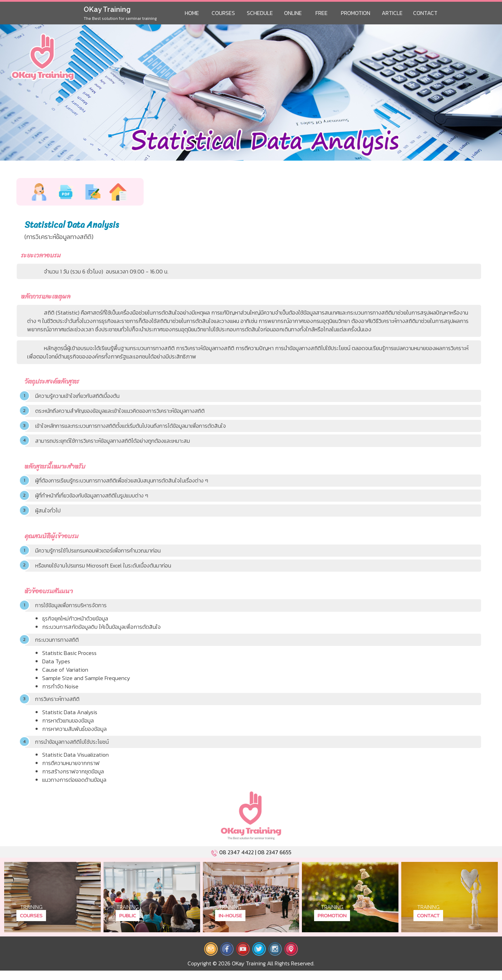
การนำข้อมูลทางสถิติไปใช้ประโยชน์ (73, 751)
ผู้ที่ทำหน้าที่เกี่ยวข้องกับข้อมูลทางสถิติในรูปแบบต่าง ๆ (94, 500)
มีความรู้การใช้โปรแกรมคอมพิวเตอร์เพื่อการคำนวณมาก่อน (100, 556)
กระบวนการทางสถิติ (58, 647)
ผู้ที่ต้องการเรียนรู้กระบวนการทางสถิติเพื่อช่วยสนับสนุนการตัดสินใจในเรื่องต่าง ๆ (124, 484)
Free (322, 13)
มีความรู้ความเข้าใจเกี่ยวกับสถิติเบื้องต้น (79, 396)
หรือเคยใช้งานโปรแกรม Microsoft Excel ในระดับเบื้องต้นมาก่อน (105, 571)
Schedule (260, 13)
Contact (425, 13)
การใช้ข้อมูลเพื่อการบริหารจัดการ (72, 612)
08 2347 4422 (237, 862)
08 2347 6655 (275, 862)
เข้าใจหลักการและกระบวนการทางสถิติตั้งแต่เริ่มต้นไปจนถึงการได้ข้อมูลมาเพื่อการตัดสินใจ (134, 427)
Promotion (356, 13)
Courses (223, 13)
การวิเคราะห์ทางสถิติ (58, 707)
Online (293, 13)
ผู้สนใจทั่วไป (48, 515)
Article (392, 13)
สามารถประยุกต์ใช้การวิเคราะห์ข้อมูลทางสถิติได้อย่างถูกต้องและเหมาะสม (115, 443)
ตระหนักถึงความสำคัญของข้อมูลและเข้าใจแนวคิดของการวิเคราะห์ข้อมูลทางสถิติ (123, 412)
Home (192, 13)
